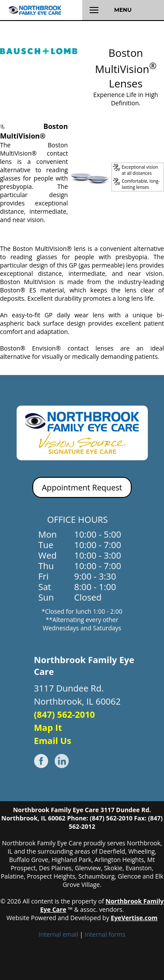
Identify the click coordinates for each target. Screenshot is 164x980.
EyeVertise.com (134, 918)
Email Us (53, 741)
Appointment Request (82, 487)
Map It (48, 728)
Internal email (58, 934)
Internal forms (105, 934)
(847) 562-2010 (65, 714)
